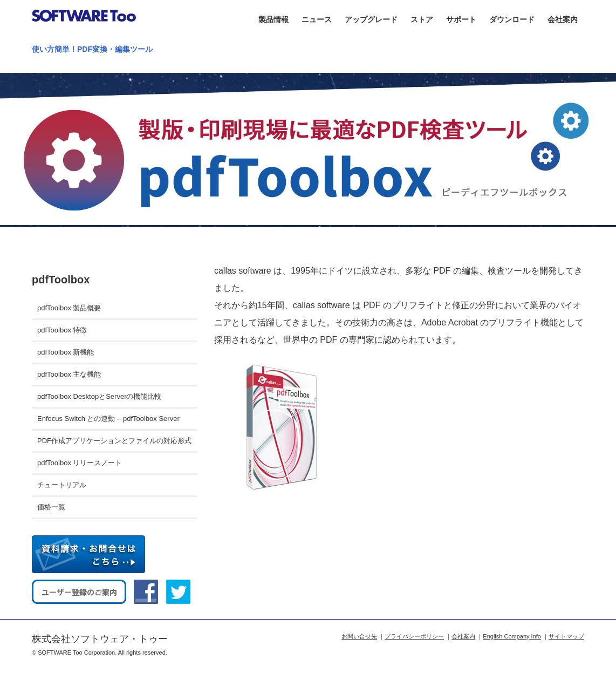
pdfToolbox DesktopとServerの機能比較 (99, 396)
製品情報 (273, 19)
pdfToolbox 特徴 (62, 330)
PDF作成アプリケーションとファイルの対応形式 (114, 441)
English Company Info (512, 636)
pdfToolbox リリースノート (80, 463)
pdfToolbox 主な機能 (69, 374)
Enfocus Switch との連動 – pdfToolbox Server (108, 419)
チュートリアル (62, 485)
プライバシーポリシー (414, 636)
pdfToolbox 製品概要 (69, 308)
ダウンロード (512, 19)
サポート (461, 19)
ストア (422, 19)
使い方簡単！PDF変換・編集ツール (92, 49)
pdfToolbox (61, 280)
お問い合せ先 (359, 636)
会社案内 (563, 19)
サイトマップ (566, 636)
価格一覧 (51, 507)
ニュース (317, 19)
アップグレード (371, 19)
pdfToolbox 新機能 (66, 352)
